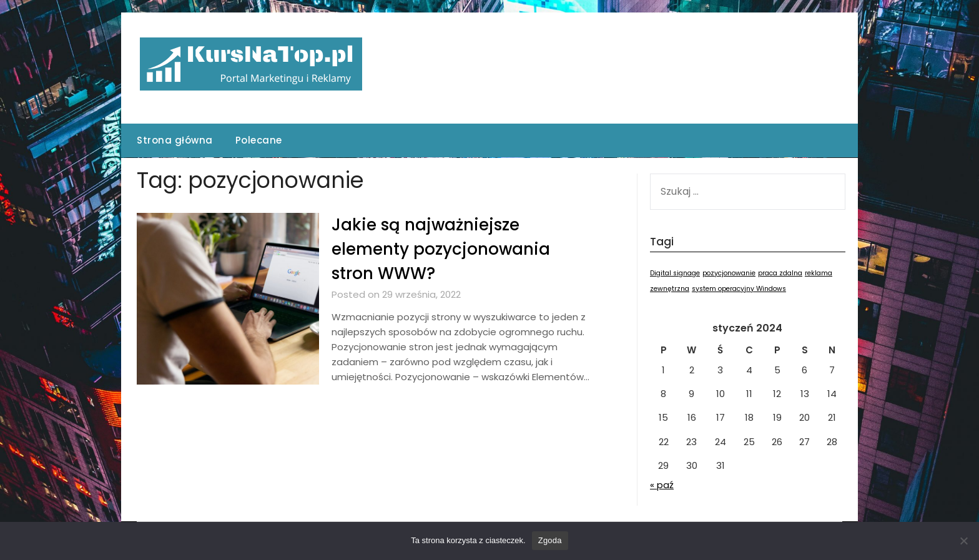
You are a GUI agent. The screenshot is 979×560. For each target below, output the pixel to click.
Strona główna (175, 140)
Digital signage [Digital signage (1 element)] (675, 273)
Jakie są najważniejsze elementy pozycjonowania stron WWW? (441, 249)
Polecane (259, 140)
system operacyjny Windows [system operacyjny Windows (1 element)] (739, 289)
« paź (662, 485)
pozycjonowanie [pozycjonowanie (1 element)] (729, 273)
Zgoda (550, 540)
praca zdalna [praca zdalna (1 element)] (780, 273)
